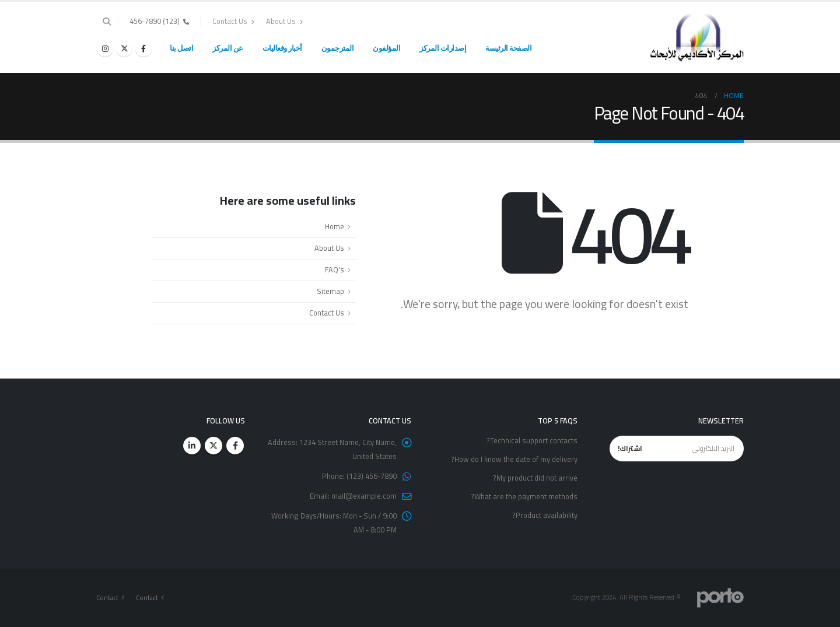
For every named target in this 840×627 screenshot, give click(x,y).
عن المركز (228, 48)
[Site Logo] (697, 37)
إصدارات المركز (443, 48)
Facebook (235, 446)
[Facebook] (143, 48)
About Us (284, 21)
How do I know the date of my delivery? (514, 459)
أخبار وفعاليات (282, 48)
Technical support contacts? (532, 441)
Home (335, 227)
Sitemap (330, 291)
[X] (124, 48)
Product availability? (545, 515)
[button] (107, 22)
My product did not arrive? (535, 478)
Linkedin (192, 446)
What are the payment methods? (524, 497)
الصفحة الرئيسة (508, 48)
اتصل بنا (181, 48)
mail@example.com (364, 496)
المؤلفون (386, 48)
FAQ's (335, 270)
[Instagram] (105, 48)
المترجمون (338, 48)
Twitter (213, 446)
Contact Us (233, 21)
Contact (147, 598)
